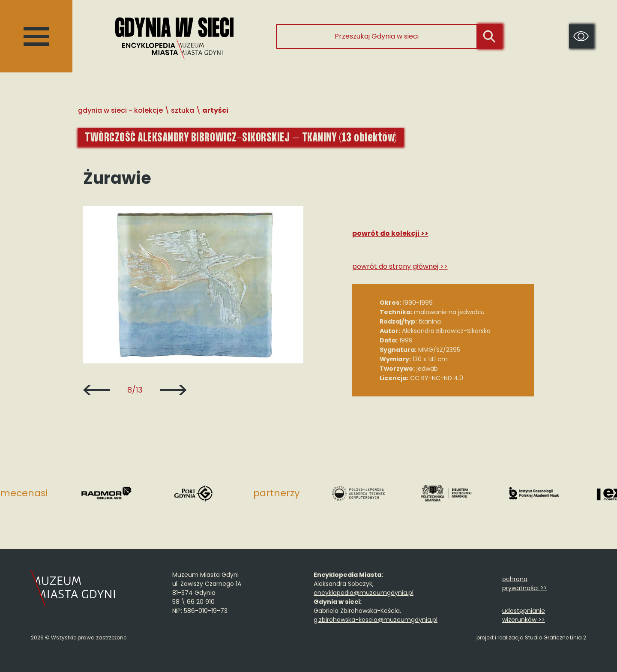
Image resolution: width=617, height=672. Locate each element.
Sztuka (183, 110)
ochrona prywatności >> (525, 583)
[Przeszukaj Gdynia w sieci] (377, 36)
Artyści (215, 110)
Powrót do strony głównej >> (400, 266)
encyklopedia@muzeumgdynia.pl (364, 593)
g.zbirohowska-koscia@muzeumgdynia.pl (376, 620)
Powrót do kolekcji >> (390, 233)
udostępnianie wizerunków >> (524, 615)
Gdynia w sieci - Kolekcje (120, 110)
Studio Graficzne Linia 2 (556, 637)
